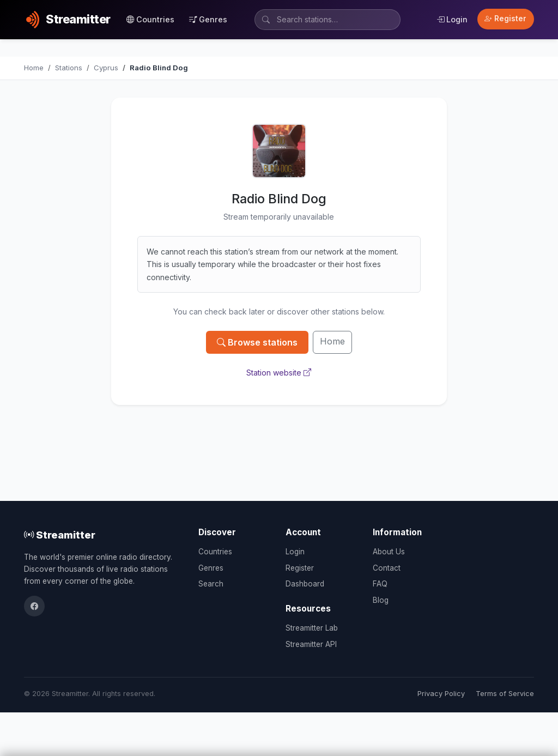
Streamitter (60, 535)
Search (211, 584)
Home (332, 341)
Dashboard (305, 584)
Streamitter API (311, 644)
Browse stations (257, 342)
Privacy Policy (441, 694)
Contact (387, 568)
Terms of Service (505, 694)
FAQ (380, 584)
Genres (208, 19)
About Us (389, 552)
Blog (381, 600)
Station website (279, 373)
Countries (150, 19)
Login (452, 19)
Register (505, 19)
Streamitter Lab (312, 628)
